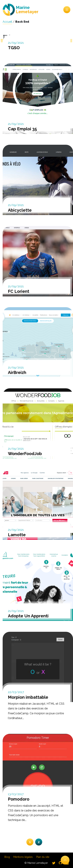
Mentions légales (23, 857)
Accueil (7, 22)
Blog (7, 857)
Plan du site (43, 857)
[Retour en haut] (65, 860)
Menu (67, 10)
